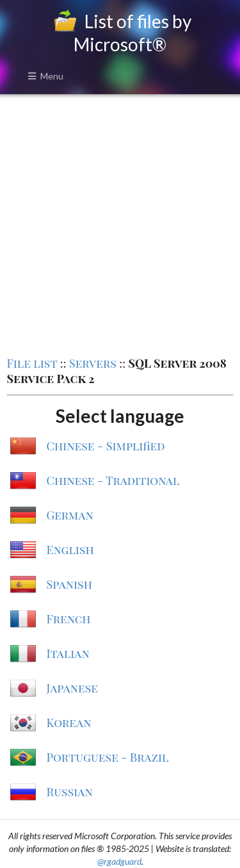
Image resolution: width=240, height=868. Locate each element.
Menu (45, 76)
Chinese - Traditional (113, 480)
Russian (70, 792)
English (70, 550)
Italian (68, 653)
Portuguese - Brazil (108, 757)
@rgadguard (119, 861)
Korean (69, 723)
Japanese (73, 688)
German (70, 515)
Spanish (69, 584)
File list (32, 363)
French (69, 619)
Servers (93, 363)
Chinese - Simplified (106, 446)
